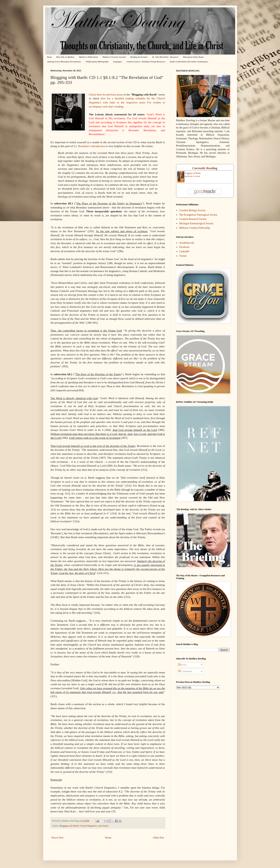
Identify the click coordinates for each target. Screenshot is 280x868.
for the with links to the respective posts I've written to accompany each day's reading (127, 102)
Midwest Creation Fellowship (195, 228)
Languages (117, 62)
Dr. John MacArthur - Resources (165, 57)
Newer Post (57, 838)
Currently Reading (205, 168)
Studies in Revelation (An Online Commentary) (189, 62)
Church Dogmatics (89, 826)
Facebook (184, 247)
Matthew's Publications (89, 57)
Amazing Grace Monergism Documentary (64, 62)
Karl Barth (103, 826)
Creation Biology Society (192, 210)
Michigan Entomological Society (196, 223)
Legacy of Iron (193, 173)
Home (49, 57)
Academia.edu (187, 243)
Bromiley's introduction (92, 146)
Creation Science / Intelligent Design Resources (146, 62)
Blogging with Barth (69, 826)
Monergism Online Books (193, 57)
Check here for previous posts (106, 94)
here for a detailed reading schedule (123, 98)
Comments (185, 671)
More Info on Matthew (65, 57)
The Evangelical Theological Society (198, 215)
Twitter (183, 256)
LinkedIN (184, 251)
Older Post (159, 838)
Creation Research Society (193, 219)
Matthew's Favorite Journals (114, 57)
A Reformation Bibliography (97, 62)
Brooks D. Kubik (194, 176)
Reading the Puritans (139, 57)
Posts (182, 665)
